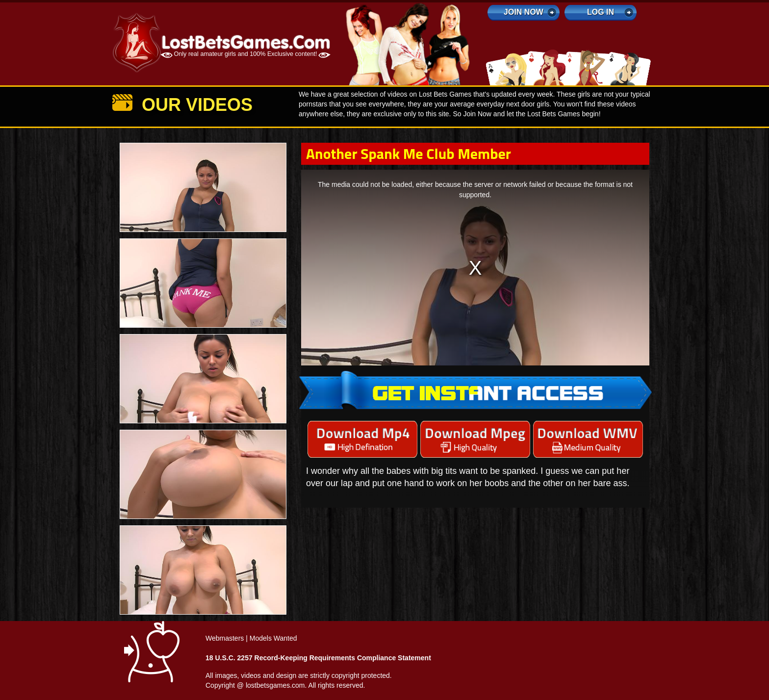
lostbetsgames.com (275, 685)
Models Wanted (273, 638)
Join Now (524, 12)
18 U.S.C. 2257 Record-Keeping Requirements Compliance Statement (318, 658)
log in (601, 12)
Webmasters (225, 638)
